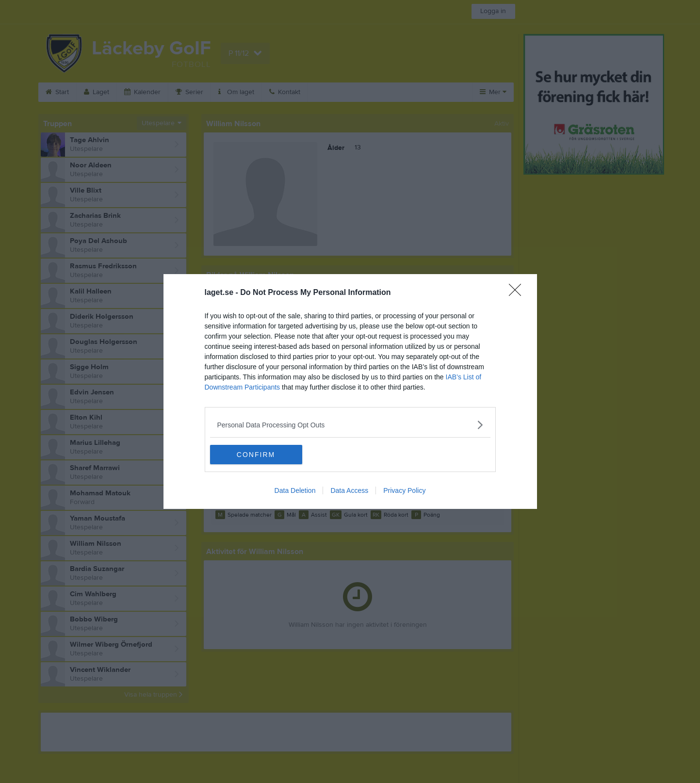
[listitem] (350, 425)
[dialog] (350, 391)
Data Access (349, 490)
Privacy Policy (404, 490)
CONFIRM (256, 455)
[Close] (518, 293)
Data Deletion (295, 490)
